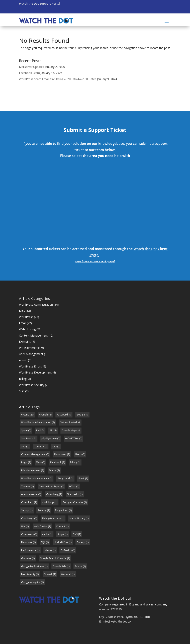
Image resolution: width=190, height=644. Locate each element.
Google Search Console (53, 558)
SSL (51, 430)
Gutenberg (52, 494)
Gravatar (26, 558)
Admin (23, 360)
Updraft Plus (61, 542)
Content (61, 526)
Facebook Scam (29, 73)
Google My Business (33, 566)
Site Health (73, 494)
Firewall (48, 574)
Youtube (39, 447)
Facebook (56, 462)
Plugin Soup (62, 510)
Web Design (41, 526)
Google (81, 415)
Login (24, 462)
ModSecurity (28, 574)
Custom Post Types (50, 486)
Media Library (77, 518)
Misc (22, 311)
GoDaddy (66, 550)
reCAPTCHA (72, 438)
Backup (81, 542)
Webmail (66, 574)
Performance (29, 550)
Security (42, 510)
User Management (31, 354)
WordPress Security (32, 385)
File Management (31, 470)
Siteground (64, 478)
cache (46, 534)
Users (78, 454)
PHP (39, 430)
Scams (53, 470)
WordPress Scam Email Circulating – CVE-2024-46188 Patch (58, 79)
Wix (23, 526)
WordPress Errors (30, 366)
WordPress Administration (36, 305)
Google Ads (59, 566)
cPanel (43, 415)
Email (23, 323)
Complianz (27, 502)
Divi (55, 447)
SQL (43, 542)
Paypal (78, 566)
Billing (23, 379)
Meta (39, 462)
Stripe (61, 534)
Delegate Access (52, 518)
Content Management (33, 335)
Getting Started (68, 422)
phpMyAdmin (49, 438)
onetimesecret (29, 494)
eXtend (25, 415)
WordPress (26, 317)
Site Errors (27, 438)
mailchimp (48, 502)
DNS (75, 534)
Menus (48, 550)
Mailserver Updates (32, 67)
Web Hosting (27, 329)
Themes (26, 486)
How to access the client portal (95, 261)
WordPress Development (35, 372)
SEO (22, 391)
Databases (60, 454)
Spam (24, 430)
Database (27, 542)
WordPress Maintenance (35, 478)
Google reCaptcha (73, 502)
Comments (27, 534)
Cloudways (27, 518)
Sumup (25, 510)
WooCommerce (29, 348)
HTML (72, 486)
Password (62, 415)
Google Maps (69, 430)
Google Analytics (31, 582)
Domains (25, 341)
